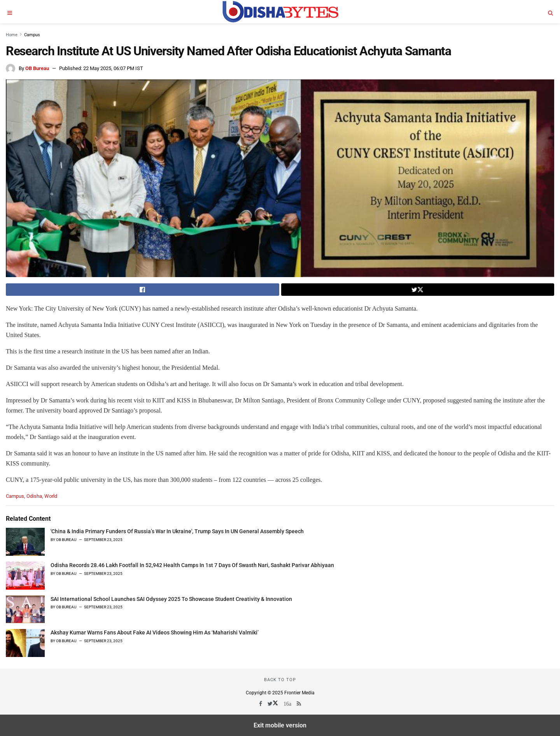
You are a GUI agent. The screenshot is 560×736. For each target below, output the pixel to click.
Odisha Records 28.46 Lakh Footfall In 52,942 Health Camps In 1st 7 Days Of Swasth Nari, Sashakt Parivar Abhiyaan (192, 565)
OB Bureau (37, 68)
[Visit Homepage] (280, 12)
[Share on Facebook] (143, 290)
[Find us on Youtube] (288, 704)
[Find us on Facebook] (261, 704)
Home (12, 35)
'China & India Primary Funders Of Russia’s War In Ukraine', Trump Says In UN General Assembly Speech (177, 531)
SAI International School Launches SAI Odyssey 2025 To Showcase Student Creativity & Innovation (171, 599)
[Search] (550, 12)
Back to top (280, 680)
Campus (32, 35)
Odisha (34, 496)
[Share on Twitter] (418, 290)
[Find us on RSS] (299, 704)
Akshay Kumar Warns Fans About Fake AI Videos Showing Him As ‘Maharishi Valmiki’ (155, 632)
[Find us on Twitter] (273, 704)
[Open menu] (10, 12)
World (51, 496)
